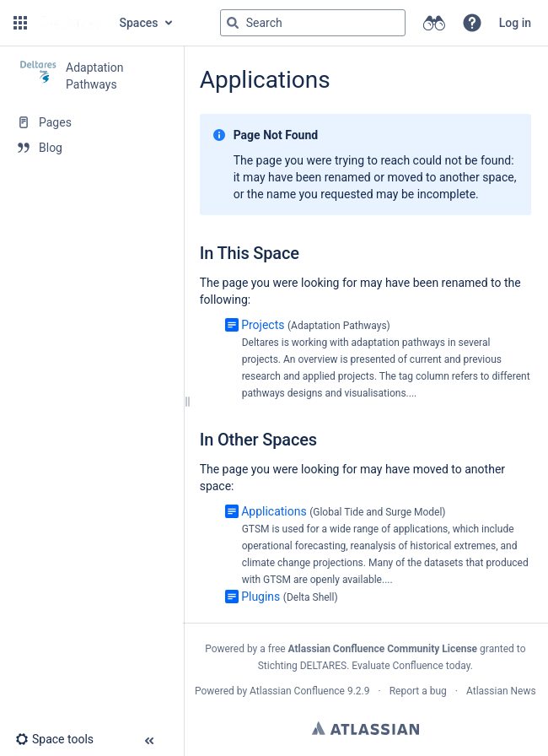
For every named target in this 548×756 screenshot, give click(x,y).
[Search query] (313, 23)
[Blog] (91, 148)
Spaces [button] (139, 23)
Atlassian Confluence (297, 691)
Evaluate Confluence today (411, 666)
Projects (263, 325)
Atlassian (365, 728)
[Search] (233, 23)
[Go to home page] (72, 23)
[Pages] (91, 122)
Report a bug (418, 691)
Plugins (261, 597)
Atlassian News (501, 691)
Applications (274, 511)
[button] (20, 23)
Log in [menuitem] (515, 23)
